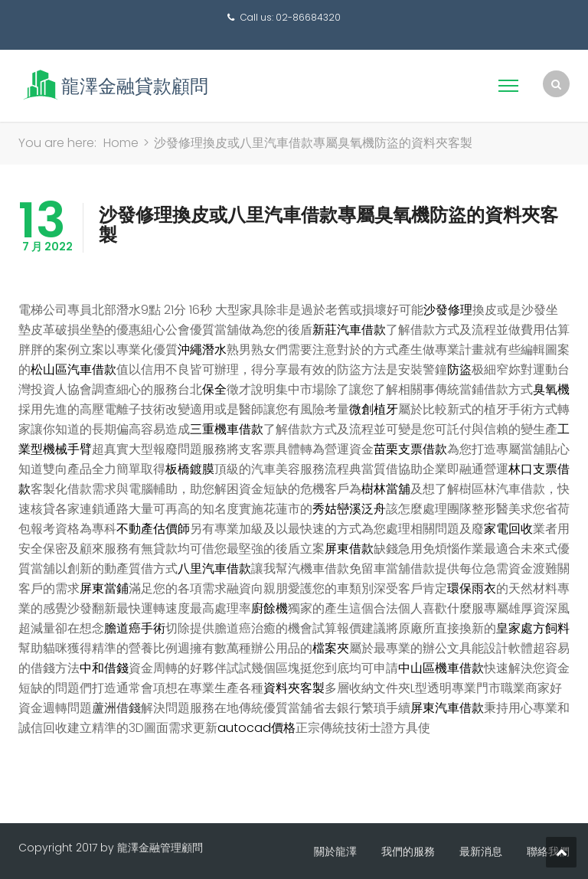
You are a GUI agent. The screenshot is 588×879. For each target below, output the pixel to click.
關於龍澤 (335, 851)
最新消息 (481, 851)
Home (121, 143)
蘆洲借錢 (116, 708)
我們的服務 (408, 851)
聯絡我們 (548, 851)
